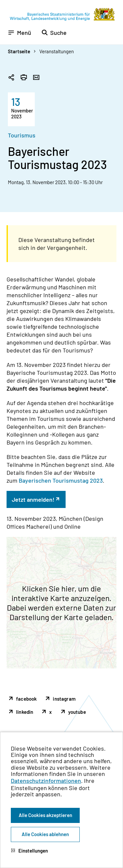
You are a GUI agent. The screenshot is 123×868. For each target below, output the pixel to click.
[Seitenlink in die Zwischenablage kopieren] (11, 78)
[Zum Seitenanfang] (109, 434)
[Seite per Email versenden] (36, 78)
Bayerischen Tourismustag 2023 (61, 480)
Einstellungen (29, 851)
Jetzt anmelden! (33, 499)
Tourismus (22, 135)
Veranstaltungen (57, 51)
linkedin (25, 712)
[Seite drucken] (24, 78)
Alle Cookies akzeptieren (45, 815)
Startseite (19, 51)
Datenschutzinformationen (46, 781)
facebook (26, 699)
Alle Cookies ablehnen (45, 834)
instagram (64, 699)
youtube (77, 712)
